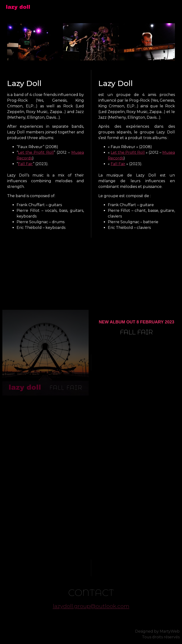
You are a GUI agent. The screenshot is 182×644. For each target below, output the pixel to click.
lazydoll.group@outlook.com (91, 606)
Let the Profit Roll (36, 152)
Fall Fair (25, 164)
